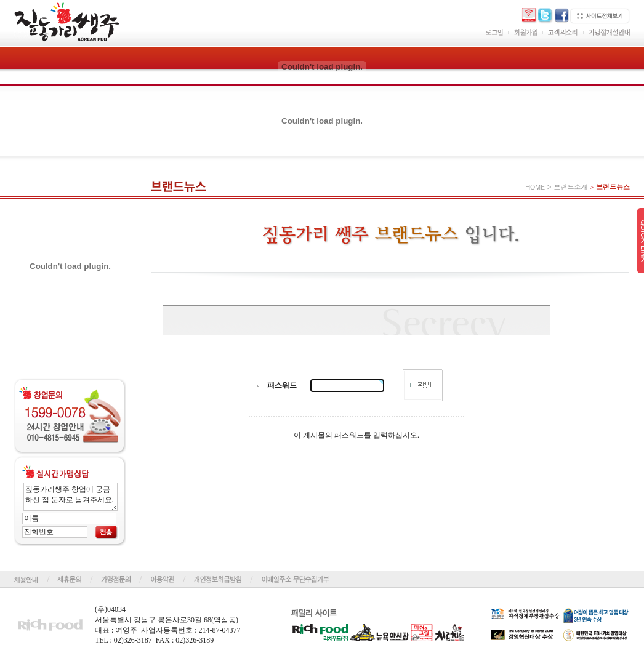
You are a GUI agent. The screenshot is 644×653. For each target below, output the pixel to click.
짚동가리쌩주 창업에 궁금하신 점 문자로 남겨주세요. (70, 497)
